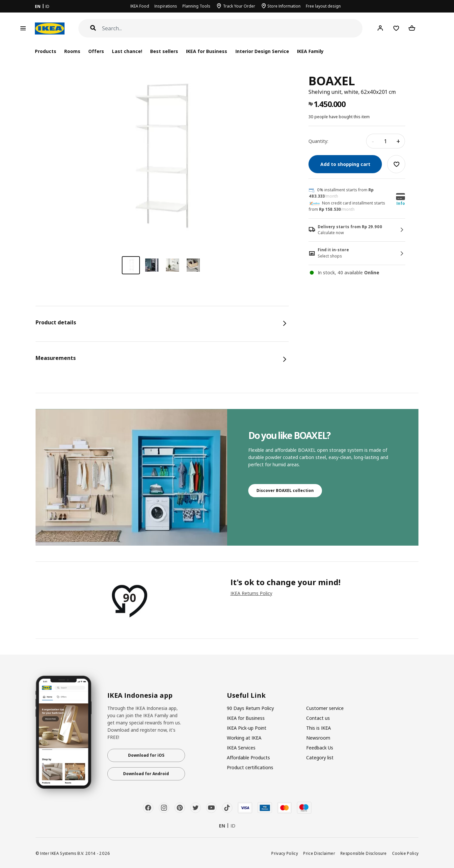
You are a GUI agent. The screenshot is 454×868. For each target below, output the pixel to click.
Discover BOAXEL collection (285, 490)
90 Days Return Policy (250, 708)
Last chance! (127, 51)
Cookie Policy (405, 853)
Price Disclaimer (319, 853)
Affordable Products (248, 758)
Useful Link (246, 695)
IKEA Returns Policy (251, 593)
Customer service (325, 708)
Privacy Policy (285, 853)
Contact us (318, 718)
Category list (320, 758)
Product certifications (250, 767)
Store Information (284, 6)
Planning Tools (196, 6)
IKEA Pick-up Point (247, 728)
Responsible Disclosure (364, 853)
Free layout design (323, 6)
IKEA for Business (207, 51)
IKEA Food (140, 6)
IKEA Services (241, 748)
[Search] (232, 28)
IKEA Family (310, 51)
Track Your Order (239, 6)
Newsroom (318, 738)
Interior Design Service (262, 51)
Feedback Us (320, 748)
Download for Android (146, 774)
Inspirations (166, 6)
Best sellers (164, 51)
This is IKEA (319, 728)
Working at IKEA (244, 738)
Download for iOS (146, 755)
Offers (96, 51)
